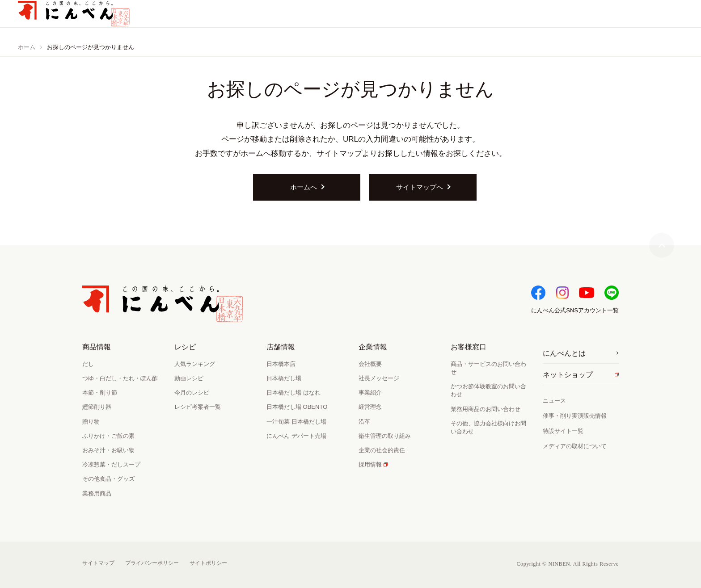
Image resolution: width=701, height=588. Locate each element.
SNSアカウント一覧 (575, 310)
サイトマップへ (420, 187)
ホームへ (304, 187)
